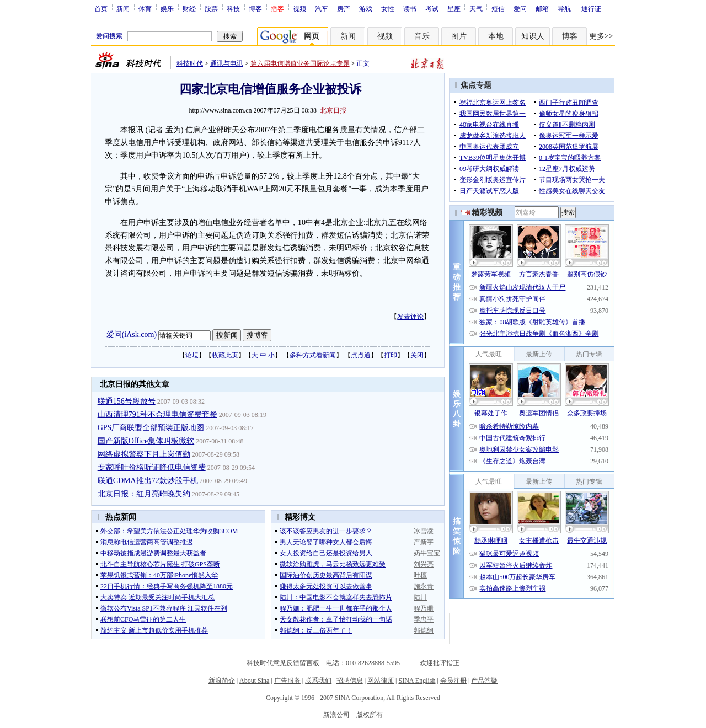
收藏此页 (225, 355)
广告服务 (287, 681)
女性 (388, 8)
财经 (189, 8)
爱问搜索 (109, 36)
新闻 (123, 8)
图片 (459, 36)
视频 (299, 8)
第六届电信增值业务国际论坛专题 (300, 63)
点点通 (361, 355)
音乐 (422, 36)
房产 (344, 8)
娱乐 (167, 8)
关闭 (417, 355)
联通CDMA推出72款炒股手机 (148, 481)
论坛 (192, 355)
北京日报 (333, 110)
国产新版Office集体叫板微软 (146, 441)
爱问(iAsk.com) (132, 334)
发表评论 (410, 317)
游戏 (366, 8)
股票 (211, 8)
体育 (145, 8)
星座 (454, 8)
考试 (432, 8)
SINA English (417, 681)
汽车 (322, 8)
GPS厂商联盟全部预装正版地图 (151, 428)
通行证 (591, 8)
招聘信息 (350, 681)
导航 (564, 8)
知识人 (533, 36)
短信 (498, 8)
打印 (391, 355)
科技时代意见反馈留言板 (283, 663)
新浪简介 (222, 681)
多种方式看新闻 (313, 355)
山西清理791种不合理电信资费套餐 (157, 414)
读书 (410, 8)
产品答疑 (484, 681)
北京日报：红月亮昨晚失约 (144, 494)
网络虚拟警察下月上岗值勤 (144, 454)
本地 (496, 36)
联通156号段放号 (127, 401)
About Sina (254, 681)
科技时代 (190, 63)
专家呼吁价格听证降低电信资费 (152, 467)
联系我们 (318, 681)
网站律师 (381, 681)
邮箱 (542, 8)
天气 (476, 8)
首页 (101, 8)
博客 (255, 8)
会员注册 (453, 681)
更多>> (601, 36)
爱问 (520, 8)
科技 (233, 8)
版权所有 (370, 715)
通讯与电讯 (227, 63)
